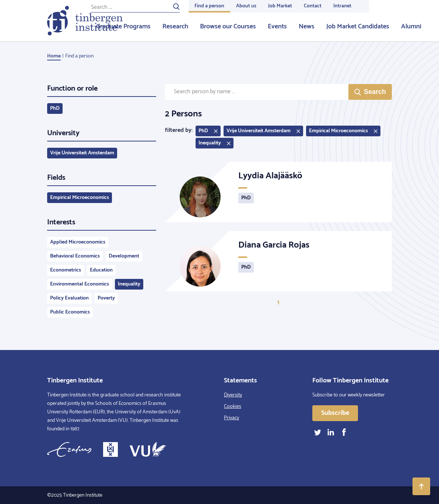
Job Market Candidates (358, 27)
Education (101, 270)
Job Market (280, 6)
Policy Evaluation (69, 298)
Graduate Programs (123, 27)
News (307, 27)
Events (277, 27)
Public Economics (70, 312)
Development (124, 256)
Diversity (233, 395)
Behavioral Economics (75, 256)
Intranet (342, 6)
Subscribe (335, 413)
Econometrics (66, 270)
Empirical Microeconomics (80, 198)
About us (246, 6)
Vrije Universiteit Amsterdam (82, 153)
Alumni (411, 27)
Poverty (106, 298)
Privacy (231, 418)
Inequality (129, 284)
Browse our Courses (228, 27)
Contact (313, 6)
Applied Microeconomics (78, 242)
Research (175, 27)
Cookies (233, 407)
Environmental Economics (80, 284)
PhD (55, 108)
